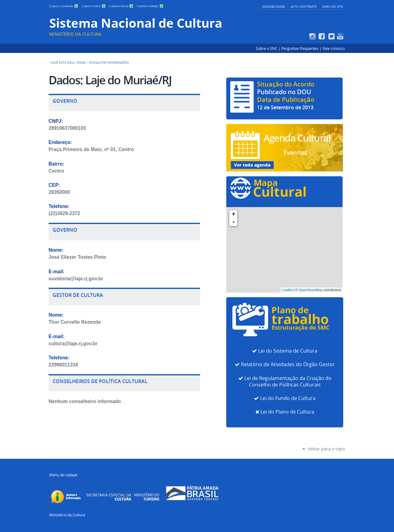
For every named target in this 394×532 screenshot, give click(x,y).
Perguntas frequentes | (302, 48)
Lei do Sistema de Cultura (288, 351)
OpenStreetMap (311, 290)
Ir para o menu (94, 6)
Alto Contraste (304, 6)
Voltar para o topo (326, 449)
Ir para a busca (122, 6)
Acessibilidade (274, 6)
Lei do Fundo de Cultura (288, 398)
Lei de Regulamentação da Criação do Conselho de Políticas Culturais (288, 382)
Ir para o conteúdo (64, 6)
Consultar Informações (109, 62)
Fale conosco (334, 48)
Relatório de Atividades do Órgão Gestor (288, 364)
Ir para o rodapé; (150, 6)
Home (81, 62)
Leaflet (287, 290)
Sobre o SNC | (269, 48)
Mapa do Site (333, 6)
